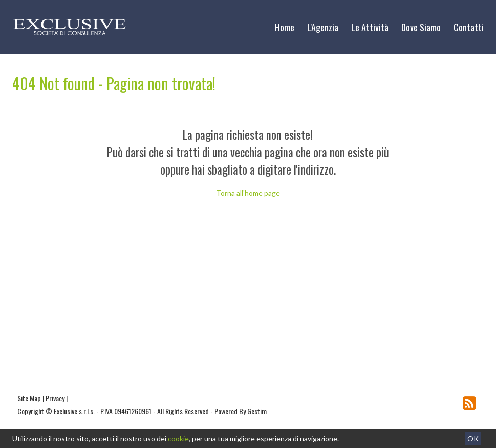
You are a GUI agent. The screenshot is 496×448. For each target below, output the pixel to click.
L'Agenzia (323, 27)
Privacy (55, 398)
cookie (178, 439)
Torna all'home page (248, 193)
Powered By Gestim (241, 411)
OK (473, 439)
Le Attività (370, 27)
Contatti (469, 27)
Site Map (29, 398)
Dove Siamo (421, 27)
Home (285, 27)
